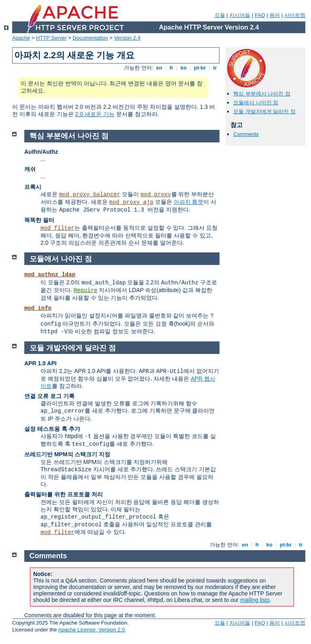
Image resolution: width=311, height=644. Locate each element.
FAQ (260, 15)
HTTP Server (51, 38)
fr (171, 68)
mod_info (38, 308)
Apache (21, 38)
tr (215, 68)
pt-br (200, 68)
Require (86, 290)
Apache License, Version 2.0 (91, 630)
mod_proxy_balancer (90, 195)
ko (183, 68)
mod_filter (58, 228)
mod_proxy (156, 195)
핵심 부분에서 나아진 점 (262, 94)
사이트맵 (295, 15)
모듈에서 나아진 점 (256, 103)
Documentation (90, 38)
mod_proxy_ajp (131, 202)
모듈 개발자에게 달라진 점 (264, 111)
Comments (246, 134)
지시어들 (240, 15)
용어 (275, 15)
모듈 (220, 15)
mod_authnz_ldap (50, 275)
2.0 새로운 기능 (95, 114)
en (159, 68)
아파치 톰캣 (189, 202)
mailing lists (255, 600)
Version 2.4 (127, 38)
